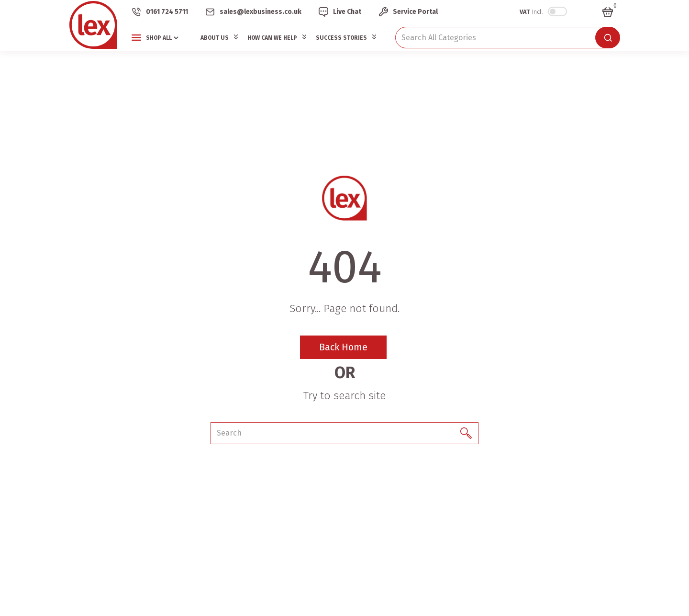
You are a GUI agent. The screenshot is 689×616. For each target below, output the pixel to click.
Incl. (531, 12)
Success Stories (341, 38)
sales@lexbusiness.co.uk (261, 12)
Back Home (343, 347)
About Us (215, 38)
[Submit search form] (608, 38)
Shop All (159, 38)
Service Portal (415, 12)
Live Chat (347, 12)
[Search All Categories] (507, 38)
